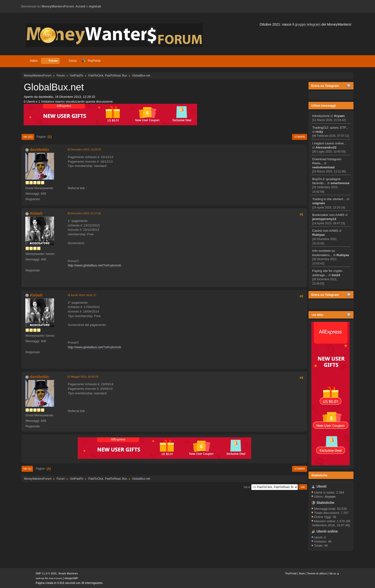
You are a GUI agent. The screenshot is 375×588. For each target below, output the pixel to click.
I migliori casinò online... (329, 143)
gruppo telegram (308, 24)
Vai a (247, 487)
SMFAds (40, 578)
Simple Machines (68, 573)
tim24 (336, 275)
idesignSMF (71, 578)
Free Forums (55, 578)
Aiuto (302, 573)
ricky (319, 132)
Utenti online (327, 531)
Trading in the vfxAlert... (329, 199)
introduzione (321, 116)
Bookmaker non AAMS (328, 215)
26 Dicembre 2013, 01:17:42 (84, 213)
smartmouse (340, 183)
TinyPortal (291, 573)
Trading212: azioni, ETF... (330, 128)
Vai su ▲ (334, 573)
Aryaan (339, 116)
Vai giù (28, 137)
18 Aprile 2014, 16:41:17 (82, 295)
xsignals (319, 203)
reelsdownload (323, 167)
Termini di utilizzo (317, 573)
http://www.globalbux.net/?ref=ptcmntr (94, 265)
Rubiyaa (319, 235)
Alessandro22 (326, 147)
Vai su (27, 469)
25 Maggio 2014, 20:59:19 (83, 377)
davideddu (39, 150)
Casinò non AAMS (325, 231)
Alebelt (36, 213)
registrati (95, 6)
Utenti (322, 486)
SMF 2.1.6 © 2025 (46, 573)
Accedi (80, 6)
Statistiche (319, 475)
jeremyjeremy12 (324, 219)
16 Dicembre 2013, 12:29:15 (84, 149)
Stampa (299, 137)
